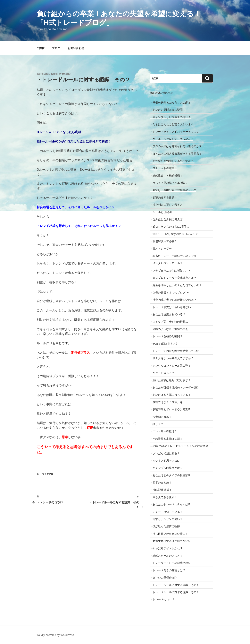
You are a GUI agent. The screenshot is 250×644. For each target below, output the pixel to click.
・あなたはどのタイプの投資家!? (170, 475)
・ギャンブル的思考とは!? (166, 468)
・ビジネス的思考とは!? (165, 461)
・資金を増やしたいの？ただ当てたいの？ (176, 285)
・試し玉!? (156, 424)
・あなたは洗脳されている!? (167, 314)
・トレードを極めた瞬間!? (166, 336)
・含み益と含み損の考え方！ (168, 219)
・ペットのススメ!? (162, 373)
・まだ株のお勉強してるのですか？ (172, 161)
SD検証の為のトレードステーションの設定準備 (179, 446)
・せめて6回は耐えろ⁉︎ (164, 344)
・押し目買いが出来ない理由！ (169, 534)
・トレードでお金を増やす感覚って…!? (174, 351)
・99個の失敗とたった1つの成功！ (171, 102)
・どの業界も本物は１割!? (166, 439)
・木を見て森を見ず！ (163, 497)
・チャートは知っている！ (166, 512)
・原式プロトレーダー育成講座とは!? (173, 278)
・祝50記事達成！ (161, 490)
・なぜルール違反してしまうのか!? (171, 139)
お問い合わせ (76, 48)
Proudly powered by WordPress (55, 635)
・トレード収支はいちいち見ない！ (172, 307)
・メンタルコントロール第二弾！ (170, 366)
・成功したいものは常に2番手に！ (171, 227)
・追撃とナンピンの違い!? (166, 519)
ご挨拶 (40, 48)
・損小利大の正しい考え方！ (168, 205)
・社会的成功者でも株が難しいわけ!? (173, 300)
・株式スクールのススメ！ (166, 556)
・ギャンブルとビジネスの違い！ (170, 117)
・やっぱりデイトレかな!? (166, 548)
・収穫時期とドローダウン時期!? (170, 409)
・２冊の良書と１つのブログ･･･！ (171, 292)
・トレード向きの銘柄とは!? (167, 570)
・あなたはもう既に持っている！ (170, 395)
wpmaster (65, 74)
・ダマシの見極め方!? (163, 578)
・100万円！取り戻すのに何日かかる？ (174, 234)
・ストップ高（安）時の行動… (169, 322)
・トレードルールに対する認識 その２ (174, 592)
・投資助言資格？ (161, 417)
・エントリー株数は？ (163, 431)
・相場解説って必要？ (163, 241)
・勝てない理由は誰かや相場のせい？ (173, 190)
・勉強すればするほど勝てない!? (170, 541)
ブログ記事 (48, 474)
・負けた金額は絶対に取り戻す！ (170, 380)
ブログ (56, 48)
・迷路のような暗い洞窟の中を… (170, 329)
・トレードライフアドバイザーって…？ (174, 132)
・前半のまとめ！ (161, 483)
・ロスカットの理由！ (163, 168)
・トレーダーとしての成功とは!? (170, 563)
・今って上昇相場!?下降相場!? (168, 183)
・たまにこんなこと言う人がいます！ (173, 124)
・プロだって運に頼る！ (165, 453)
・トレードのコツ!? (162, 599)
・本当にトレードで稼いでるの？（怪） (174, 256)
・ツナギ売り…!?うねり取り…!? (170, 271)
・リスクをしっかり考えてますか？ (172, 358)
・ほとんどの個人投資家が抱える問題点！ (176, 154)
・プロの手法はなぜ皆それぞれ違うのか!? (176, 146)
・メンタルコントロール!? (166, 263)
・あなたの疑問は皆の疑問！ (168, 110)
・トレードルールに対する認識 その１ (174, 585)
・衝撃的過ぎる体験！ (163, 197)
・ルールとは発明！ (162, 212)
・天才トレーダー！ (162, 249)
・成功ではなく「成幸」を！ (168, 402)
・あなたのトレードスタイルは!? (170, 504)
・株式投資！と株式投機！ (166, 176)
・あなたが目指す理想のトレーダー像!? (174, 387)
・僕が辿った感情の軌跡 (165, 526)
